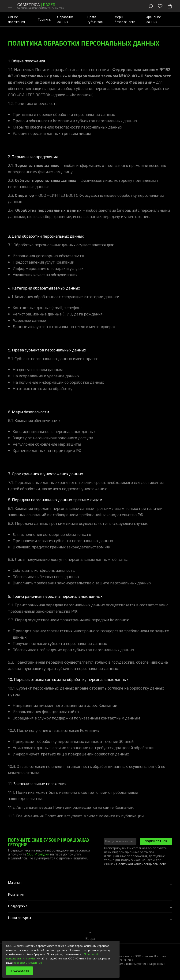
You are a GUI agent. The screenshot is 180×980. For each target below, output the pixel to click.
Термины (45, 19)
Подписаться (156, 841)
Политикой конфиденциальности (141, 864)
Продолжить (19, 971)
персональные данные (28, 962)
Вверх (90, 938)
